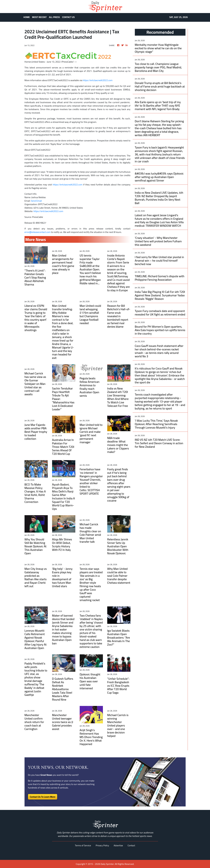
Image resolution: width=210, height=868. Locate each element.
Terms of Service (83, 845)
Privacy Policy (102, 845)
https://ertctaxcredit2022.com (98, 80)
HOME (27, 17)
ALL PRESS (54, 17)
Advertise (118, 845)
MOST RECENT (39, 17)
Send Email (36, 201)
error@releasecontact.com (38, 232)
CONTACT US (68, 17)
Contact (131, 845)
